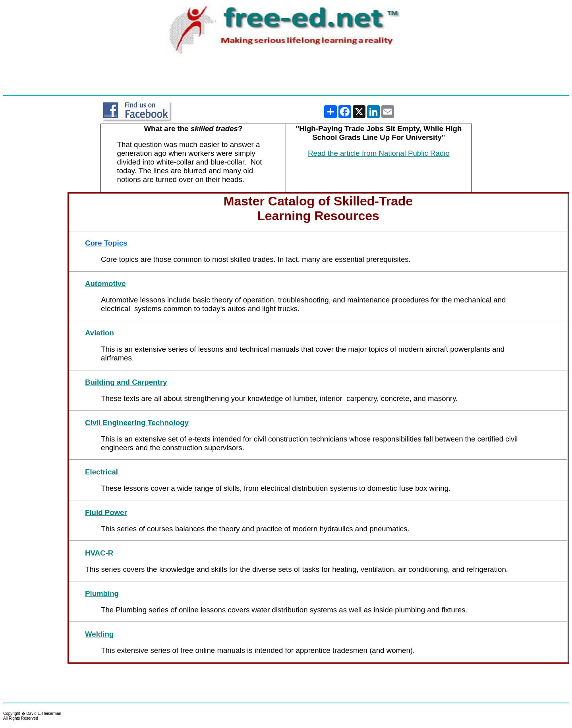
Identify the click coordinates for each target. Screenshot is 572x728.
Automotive (105, 284)
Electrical (101, 472)
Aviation (100, 333)
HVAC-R (99, 553)
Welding (99, 634)
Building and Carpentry (126, 382)
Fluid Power (106, 512)
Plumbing (102, 593)
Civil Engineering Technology (137, 423)
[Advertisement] (286, 76)
